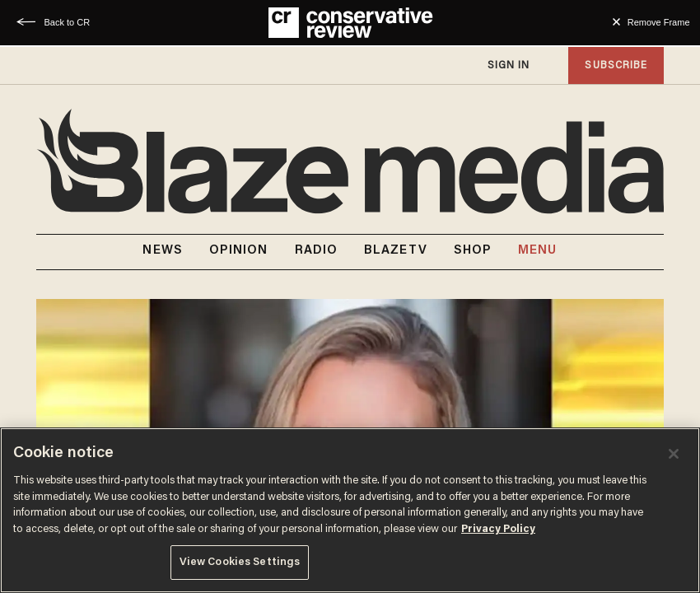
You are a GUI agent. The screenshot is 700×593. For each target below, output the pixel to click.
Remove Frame (659, 22)
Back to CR (68, 22)
